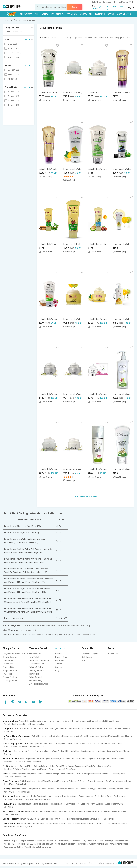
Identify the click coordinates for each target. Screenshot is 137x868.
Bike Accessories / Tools (25, 796)
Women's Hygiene (25, 826)
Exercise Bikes (47, 819)
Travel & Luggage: (11, 781)
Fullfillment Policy (37, 664)
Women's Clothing (19, 766)
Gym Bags (110, 781)
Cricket (98, 819)
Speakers (17, 739)
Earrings (120, 789)
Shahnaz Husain (88, 635)
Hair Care (72, 823)
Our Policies (8, 660)
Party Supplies (97, 804)
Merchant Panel (36, 654)
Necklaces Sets (72, 789)
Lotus (19, 635)
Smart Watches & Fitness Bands (18, 747)
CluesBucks (8, 664)
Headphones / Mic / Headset (82, 841)
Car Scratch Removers (14, 799)
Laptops (18, 728)
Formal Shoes (82, 774)
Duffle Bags (25, 781)
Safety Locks (22, 784)
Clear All (27, 40)
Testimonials (35, 674)
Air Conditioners (125, 736)
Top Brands (46, 847)
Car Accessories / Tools (89, 796)
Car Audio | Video (32, 799)
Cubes (107, 804)
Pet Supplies (45, 811)
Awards (59, 664)
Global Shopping (124, 14)
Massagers (76, 819)
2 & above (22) (13, 101)
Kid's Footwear (51, 804)
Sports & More (86, 14)
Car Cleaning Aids (45, 796)
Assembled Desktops (121, 728)
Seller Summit (35, 677)
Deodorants (46, 823)
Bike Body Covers (70, 796)
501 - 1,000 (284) (14, 53)
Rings (127, 789)
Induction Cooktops (106, 751)
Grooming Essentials (30, 823)
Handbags (35, 769)
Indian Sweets (10, 814)
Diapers (23, 804)
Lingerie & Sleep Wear (66, 769)
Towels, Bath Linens (62, 759)
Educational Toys (36, 804)
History (58, 654)
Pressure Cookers (103, 841)
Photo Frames (110, 844)
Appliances (72, 14)
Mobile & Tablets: (11, 721)
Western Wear (105, 766)
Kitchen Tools (97, 759)
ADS (66, 635)
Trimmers (18, 751)
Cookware (85, 759)
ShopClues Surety (11, 670)
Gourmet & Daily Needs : (14, 811)
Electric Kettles (73, 751)
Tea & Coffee (100, 811)
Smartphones (40, 721)
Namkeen (63, 811)
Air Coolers (51, 841)
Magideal (58, 635)
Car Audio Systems (94, 844)
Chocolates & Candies (117, 811)
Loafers (115, 774)
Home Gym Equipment (29, 819)
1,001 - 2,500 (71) (15, 57)
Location (95, 8)
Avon (39, 635)
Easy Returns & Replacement (16, 654)
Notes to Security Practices (41, 863)
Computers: (8, 728)
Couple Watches (27, 841)
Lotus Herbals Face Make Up (54, 625)
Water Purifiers (58, 751)
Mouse (120, 744)
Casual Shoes (51, 774)
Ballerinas (106, 774)
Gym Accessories (62, 819)
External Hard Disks (107, 744)
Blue (24, 635)
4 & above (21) (13, 92)
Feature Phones (55, 721)
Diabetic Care (88, 819)
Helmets (57, 796)
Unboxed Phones (70, 721)
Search (75, 7)
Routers (34, 728)
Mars (71, 635)
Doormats (8, 762)
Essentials (100, 14)
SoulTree (31, 635)
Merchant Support (90, 654)
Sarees (44, 769)
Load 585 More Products (86, 496)
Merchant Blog (36, 681)
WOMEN (45, 14)
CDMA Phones (112, 721)
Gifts (19, 814)
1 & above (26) (13, 105)
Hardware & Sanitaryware (40, 759)
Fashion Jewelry (87, 789)
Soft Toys (85, 804)
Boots (123, 774)
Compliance (59, 863)
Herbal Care (121, 823)
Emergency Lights (43, 751)
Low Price (88, 38)
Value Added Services (13, 724)
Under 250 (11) (14, 44)
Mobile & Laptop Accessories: (16, 744)
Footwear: (7, 774)
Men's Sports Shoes (21, 774)
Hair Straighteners (89, 751)
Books (55, 811)
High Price (78, 38)
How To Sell (34, 657)
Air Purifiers (63, 841)
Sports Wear (92, 766)
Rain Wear (25, 847)
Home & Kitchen (57, 14)
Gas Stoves (40, 841)
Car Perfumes (120, 796)
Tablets (102, 721)
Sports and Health (11, 819)
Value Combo (10, 826)
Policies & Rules (36, 667)
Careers (59, 667)
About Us (60, 648)
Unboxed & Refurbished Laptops (96, 728)
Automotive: (8, 796)
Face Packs (101, 823)
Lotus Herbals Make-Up (31, 625)
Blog (57, 670)
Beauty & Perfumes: (12, 823)
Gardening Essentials (32, 762)
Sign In (131, 8)
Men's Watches (40, 789)
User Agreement (10, 681)
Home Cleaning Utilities (114, 759)
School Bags (9, 784)
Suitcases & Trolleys (78, 781)
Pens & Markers (86, 811)
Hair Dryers (29, 751)
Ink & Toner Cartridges (49, 728)
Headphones (36, 744)
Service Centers (10, 677)
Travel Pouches (50, 781)
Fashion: (7, 766)
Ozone (77, 635)
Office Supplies (32, 811)
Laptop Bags (37, 781)
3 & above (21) (13, 96)
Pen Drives (92, 744)
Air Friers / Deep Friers (13, 844)
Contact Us (107, 2)
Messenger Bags (123, 781)
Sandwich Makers (120, 841)
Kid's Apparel (9, 807)
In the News (60, 660)
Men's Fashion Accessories (74, 766)
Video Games (75, 728)
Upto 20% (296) (14, 70)
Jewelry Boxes (10, 792)
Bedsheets (23, 759)
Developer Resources (38, 684)
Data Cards (9, 732)
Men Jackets (43, 844)
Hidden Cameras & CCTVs (75, 736)
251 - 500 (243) (14, 48)
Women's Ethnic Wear (52, 766)
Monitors (63, 728)
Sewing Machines (124, 751)
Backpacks (61, 744)
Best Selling (114, 38)
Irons (26, 844)
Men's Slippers (37, 774)
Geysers (7, 754)
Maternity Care (118, 804)
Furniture (76, 759)
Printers (26, 728)
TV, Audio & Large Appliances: (16, 736)
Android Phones (26, 721)
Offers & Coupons (11, 841)
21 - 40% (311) (13, 74)
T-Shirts (52, 769)
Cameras (8, 739)
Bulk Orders (87, 657)
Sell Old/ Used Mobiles (34, 724)
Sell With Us (96, 2)
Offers (111, 14)
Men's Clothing (34, 766)
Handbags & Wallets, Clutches (17, 769)
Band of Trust (61, 657)
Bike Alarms (46, 799)
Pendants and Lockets (105, 789)
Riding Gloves (107, 796)
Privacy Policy (8, 863)
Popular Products (101, 38)
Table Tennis (108, 819)
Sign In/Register (10, 657)
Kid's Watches (24, 792)
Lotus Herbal (48, 635)
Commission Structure (39, 660)
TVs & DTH (35, 736)
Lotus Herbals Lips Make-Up (79, 625)
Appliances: (8, 751)
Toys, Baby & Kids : (11, 804)
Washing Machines (109, 736)
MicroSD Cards (39, 747)
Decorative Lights (11, 847)
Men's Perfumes (59, 823)
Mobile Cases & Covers (77, 744)
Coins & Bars (26, 789)
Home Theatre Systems (51, 736)
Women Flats (95, 774)
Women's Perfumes (86, 823)
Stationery (73, 811)
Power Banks (49, 744)
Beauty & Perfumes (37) (15, 31)
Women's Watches (56, 789)
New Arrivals (126, 38)
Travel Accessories (96, 781)
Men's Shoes (123, 844)
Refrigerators (93, 736)
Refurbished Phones (88, 721)
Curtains (17, 762)
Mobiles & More (25, 14)
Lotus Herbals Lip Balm (29, 630)
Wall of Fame (71, 863)
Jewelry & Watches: (12, 789)
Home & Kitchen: (10, 759)
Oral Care (111, 823)
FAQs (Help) (8, 674)
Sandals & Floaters (66, 774)
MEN (37, 14)
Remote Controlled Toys (69, 804)
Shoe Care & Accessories (15, 777)
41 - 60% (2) (12, 79)
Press (84, 660)
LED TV (33, 844)
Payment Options (10, 667)
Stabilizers (71, 844)
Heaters (80, 844)
